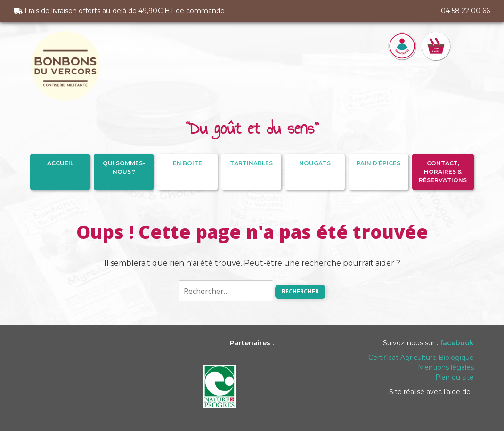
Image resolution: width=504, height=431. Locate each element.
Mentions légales (446, 367)
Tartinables (251, 163)
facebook (457, 343)
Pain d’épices (378, 163)
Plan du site (455, 377)
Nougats (315, 163)
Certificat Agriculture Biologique (421, 358)
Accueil (60, 163)
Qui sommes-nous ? (124, 167)
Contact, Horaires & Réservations (443, 172)
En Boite (187, 163)
